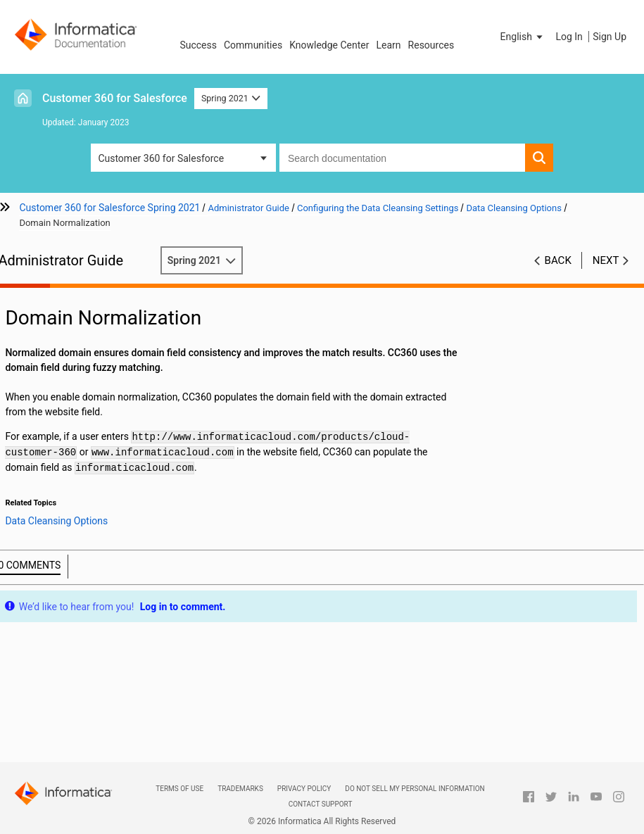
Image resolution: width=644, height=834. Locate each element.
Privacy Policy (304, 789)
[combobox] (402, 158)
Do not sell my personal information (415, 789)
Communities (253, 45)
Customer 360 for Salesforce (115, 98)
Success (198, 45)
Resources (431, 45)
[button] (523, 37)
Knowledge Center (329, 45)
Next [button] (606, 260)
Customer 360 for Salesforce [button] (161, 158)
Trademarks (240, 789)
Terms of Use (179, 789)
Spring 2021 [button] (231, 98)
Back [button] (558, 260)
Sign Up (610, 37)
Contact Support (321, 804)
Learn (389, 45)
